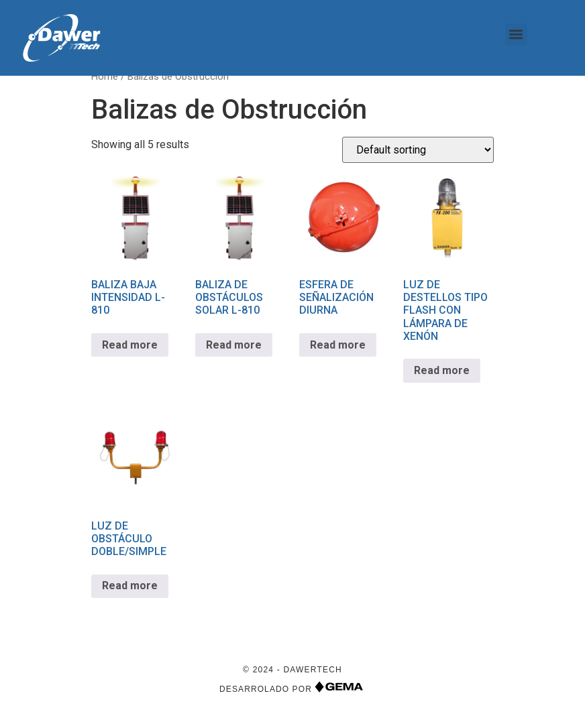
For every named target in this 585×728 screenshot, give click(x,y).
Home (105, 83)
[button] (516, 35)
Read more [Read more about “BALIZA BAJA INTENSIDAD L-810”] (130, 351)
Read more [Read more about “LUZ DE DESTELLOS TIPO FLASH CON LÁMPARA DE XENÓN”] (442, 377)
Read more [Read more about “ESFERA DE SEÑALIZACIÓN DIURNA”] (338, 351)
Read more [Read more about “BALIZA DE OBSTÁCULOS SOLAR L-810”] (234, 351)
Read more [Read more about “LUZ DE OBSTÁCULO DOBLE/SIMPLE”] (130, 592)
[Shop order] (418, 157)
